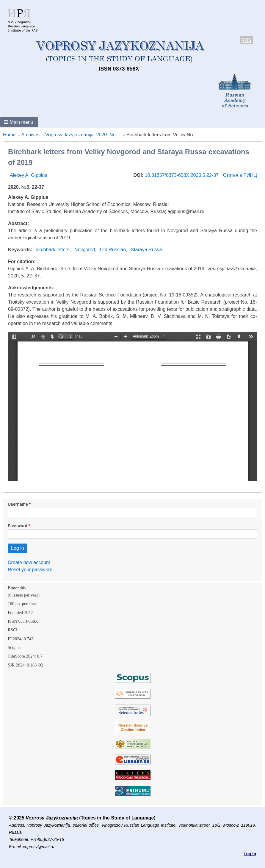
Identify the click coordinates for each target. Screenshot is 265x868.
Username (18, 504)
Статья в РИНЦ (240, 175)
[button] (19, 122)
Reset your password (30, 570)
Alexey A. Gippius (28, 175)
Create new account (29, 562)
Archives (30, 135)
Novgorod (85, 250)
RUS (246, 40)
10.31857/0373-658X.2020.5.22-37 (182, 175)
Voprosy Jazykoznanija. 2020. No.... (83, 135)
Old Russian (113, 250)
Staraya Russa (146, 250)
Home (9, 135)
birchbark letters (53, 250)
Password (18, 526)
